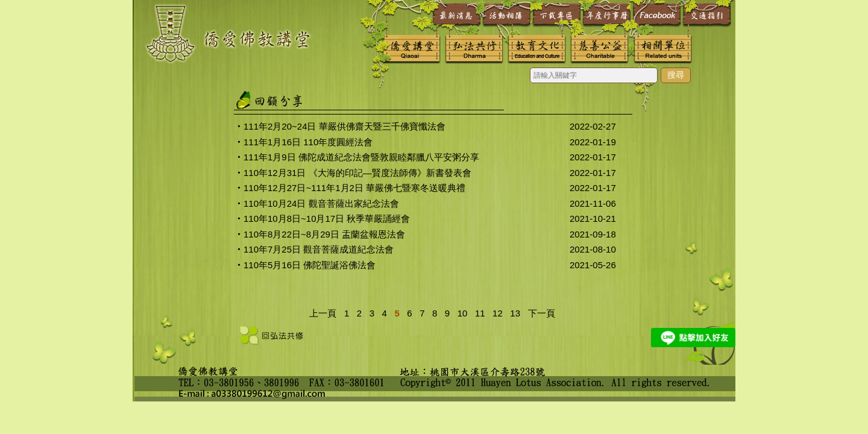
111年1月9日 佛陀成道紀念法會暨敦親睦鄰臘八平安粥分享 (361, 157)
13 (513, 313)
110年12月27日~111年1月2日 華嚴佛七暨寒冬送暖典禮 (354, 188)
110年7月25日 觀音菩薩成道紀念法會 (319, 249)
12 (495, 313)
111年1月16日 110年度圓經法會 (308, 142)
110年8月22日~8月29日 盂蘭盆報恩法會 (324, 234)
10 (460, 313)
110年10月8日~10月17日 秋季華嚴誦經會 (327, 219)
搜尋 (676, 75)
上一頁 (323, 313)
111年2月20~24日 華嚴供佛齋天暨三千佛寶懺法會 (344, 126)
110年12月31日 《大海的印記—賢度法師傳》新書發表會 (357, 173)
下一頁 (542, 313)
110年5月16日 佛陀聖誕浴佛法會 (310, 265)
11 (478, 313)
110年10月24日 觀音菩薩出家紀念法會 (321, 203)
